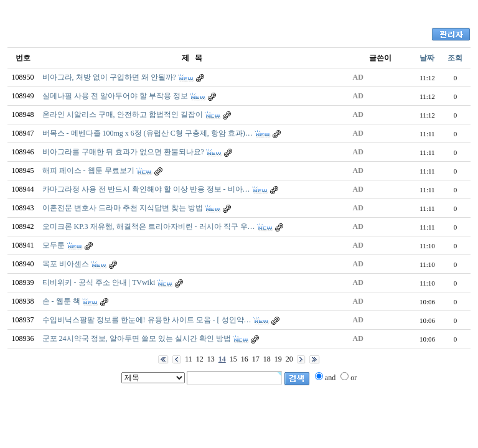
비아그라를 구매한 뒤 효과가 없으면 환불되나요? (123, 152)
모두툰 (54, 245)
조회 (455, 58)
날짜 (427, 58)
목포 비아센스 (66, 264)
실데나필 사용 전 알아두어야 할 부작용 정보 (115, 96)
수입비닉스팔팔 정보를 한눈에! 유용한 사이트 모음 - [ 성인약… (147, 320)
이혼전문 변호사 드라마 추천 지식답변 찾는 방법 (123, 208)
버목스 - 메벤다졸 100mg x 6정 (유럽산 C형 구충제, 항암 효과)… (148, 133)
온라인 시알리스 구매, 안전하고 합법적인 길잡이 (123, 114)
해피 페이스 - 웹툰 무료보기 (88, 170)
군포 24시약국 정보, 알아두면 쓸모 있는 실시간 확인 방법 (137, 338)
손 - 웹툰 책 (61, 301)
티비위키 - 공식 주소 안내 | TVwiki (99, 282)
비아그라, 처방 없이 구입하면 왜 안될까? (109, 77)
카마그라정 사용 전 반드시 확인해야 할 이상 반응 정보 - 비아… (146, 189)
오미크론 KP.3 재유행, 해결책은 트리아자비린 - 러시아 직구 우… (149, 226)
